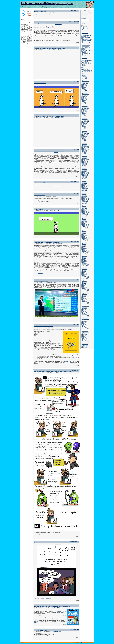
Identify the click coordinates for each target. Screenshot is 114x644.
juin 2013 (84, 244)
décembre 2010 (86, 277)
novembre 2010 (86, 278)
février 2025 (85, 92)
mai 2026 (84, 76)
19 (83, 16)
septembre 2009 (86, 293)
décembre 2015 (86, 211)
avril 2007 (84, 325)
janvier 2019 (85, 171)
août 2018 (84, 177)
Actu (83, 25)
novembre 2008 (86, 304)
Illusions (84, 48)
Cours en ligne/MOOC (87, 35)
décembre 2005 (86, 342)
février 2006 (85, 340)
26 (83, 17)
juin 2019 (84, 166)
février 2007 (85, 327)
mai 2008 (84, 310)
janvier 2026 (85, 80)
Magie (84, 55)
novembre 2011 (86, 265)
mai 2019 (84, 167)
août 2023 (84, 111)
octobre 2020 (85, 148)
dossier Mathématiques (59, 186)
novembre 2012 (86, 252)
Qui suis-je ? (85, 70)
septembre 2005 (86, 345)
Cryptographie (85, 36)
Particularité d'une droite (40, 630)
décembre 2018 (86, 172)
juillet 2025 (85, 86)
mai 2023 (84, 115)
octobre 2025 (85, 83)
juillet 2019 (85, 165)
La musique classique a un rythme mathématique (47, 242)
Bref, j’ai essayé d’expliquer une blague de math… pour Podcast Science (53, 372)
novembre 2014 (86, 226)
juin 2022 (84, 127)
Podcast (84, 59)
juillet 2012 (85, 256)
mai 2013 (84, 245)
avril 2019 (84, 168)
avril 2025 (84, 90)
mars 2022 (85, 130)
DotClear (22, 642)
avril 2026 (84, 77)
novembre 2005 (86, 343)
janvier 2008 (85, 315)
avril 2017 (84, 194)
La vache (55, 84)
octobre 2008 (85, 305)
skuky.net (40, 318)
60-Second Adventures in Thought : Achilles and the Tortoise (50, 48)
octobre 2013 (85, 240)
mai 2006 (84, 336)
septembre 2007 (86, 319)
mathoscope (39, 200)
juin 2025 (84, 88)
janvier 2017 (85, 197)
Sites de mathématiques (87, 60)
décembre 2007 (86, 316)
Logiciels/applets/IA (86, 54)
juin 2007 (84, 322)
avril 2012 (84, 259)
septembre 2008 (86, 306)
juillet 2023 (85, 113)
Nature (84, 57)
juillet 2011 (85, 269)
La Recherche (58, 612)
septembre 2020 (86, 150)
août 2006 (84, 333)
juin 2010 (84, 283)
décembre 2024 (86, 94)
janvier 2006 (85, 341)
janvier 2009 (85, 302)
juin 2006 (84, 335)
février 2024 (85, 105)
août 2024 (84, 98)
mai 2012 (84, 258)
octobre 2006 (85, 331)
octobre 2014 (85, 227)
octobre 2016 (85, 201)
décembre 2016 (86, 198)
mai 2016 (84, 206)
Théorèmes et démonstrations (86, 62)
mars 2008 (85, 313)
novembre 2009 (86, 291)
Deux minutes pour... (87, 37)
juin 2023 (84, 114)
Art (83, 28)
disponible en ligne (41, 363)
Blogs (54, 196)
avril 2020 (84, 155)
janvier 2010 (85, 289)
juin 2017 (84, 192)
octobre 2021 (85, 135)
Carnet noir (85, 32)
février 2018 (85, 183)
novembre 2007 (86, 317)
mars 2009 (85, 300)
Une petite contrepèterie (40, 12)
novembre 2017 (86, 186)
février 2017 (85, 196)
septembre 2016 (86, 202)
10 (90, 14)
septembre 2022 (86, 123)
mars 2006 (85, 339)
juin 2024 (84, 101)
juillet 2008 (85, 308)
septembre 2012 (86, 254)
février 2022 (85, 131)
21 (86, 16)
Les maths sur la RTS (39, 183)
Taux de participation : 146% (41, 281)
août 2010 (84, 281)
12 (83, 15)
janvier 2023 (85, 119)
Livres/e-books (57, 327)
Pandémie (84, 58)
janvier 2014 (85, 236)
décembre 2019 (86, 159)
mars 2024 (85, 104)
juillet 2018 (85, 178)
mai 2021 (84, 141)
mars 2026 (85, 78)
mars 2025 (85, 91)
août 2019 (84, 164)
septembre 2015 (86, 215)
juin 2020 (84, 153)
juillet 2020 (85, 152)
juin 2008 (84, 309)
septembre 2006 (86, 332)
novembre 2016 (86, 200)
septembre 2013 (86, 241)
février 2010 (85, 288)
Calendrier (86, 642)
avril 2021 (84, 142)
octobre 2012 (85, 253)
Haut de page (81, 642)
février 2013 (85, 248)
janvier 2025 (85, 93)
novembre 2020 (86, 147)
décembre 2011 (86, 264)
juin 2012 (84, 257)
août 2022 (84, 125)
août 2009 (84, 294)
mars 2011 (85, 273)
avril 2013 (84, 246)
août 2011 (84, 268)
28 (86, 17)
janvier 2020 (85, 158)
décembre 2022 (86, 120)
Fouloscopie (85, 44)
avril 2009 (84, 298)
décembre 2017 (86, 185)
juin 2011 (84, 270)
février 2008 (85, 314)
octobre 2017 (85, 188)
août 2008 (84, 307)
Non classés (85, 66)
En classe (56, 152)
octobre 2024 (85, 96)
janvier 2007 (85, 328)
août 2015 (84, 216)
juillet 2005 (85, 347)
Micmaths (84, 56)
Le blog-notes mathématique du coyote (47, 3)
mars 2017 (85, 195)
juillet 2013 (85, 243)
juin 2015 (84, 218)
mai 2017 (84, 193)
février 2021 (85, 144)
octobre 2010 (85, 279)
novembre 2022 (86, 121)
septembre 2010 (86, 280)
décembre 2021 (86, 133)
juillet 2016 (85, 204)
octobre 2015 (85, 214)
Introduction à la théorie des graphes (43, 326)
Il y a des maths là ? (57, 244)
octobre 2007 (85, 318)
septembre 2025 (86, 84)
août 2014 (84, 229)
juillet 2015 (85, 217)
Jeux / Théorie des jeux (87, 50)
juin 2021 (84, 140)
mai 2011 (84, 271)
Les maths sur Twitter (39, 195)
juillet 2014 (85, 230)
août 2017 (84, 190)
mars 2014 (85, 234)
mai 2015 (84, 219)
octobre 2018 (85, 175)
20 (84, 16)
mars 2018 (85, 182)
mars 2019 (85, 169)
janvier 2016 (85, 210)
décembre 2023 (86, 107)
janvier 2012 (85, 263)
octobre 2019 (85, 161)
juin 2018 (84, 179)
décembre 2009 (86, 290)
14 (86, 15)
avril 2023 (84, 116)
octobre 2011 (85, 266)
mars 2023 (85, 117)
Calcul (84, 31)
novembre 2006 (86, 330)
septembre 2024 (86, 97)
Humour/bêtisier (57, 13)
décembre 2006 (86, 329)
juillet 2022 (85, 126)
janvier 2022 (85, 132)
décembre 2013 (86, 238)
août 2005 (84, 346)
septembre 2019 (86, 163)
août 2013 (84, 242)
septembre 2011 (86, 267)
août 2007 (84, 320)
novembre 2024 (86, 95)
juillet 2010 (85, 282)
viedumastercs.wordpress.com (44, 535)
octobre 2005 (85, 344)
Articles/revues (57, 607)
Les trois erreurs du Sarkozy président (45, 27)
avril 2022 (84, 129)
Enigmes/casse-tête (86, 43)
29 (87, 17)
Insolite (56, 282)
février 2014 (85, 235)
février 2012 (85, 261)
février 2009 (85, 301)
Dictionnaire (85, 39)
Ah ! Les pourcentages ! (40, 23)
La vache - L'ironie (39, 209)
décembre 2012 (86, 251)
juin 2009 (84, 296)
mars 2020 (85, 156)
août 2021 (84, 138)
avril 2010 (84, 285)
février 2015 (85, 222)
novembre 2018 (86, 173)
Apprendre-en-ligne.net (87, 71)
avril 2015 (84, 220)
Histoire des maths (86, 45)
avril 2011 (84, 272)
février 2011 (85, 275)
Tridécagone (37, 543)
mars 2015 (85, 221)
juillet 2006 (85, 334)
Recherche (92, 642)
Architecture (85, 27)
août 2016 (84, 203)
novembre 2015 (86, 213)
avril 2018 (84, 181)
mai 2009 (84, 297)
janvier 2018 (85, 184)
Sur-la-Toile (40, 175)
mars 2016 (85, 208)
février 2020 (85, 157)
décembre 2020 (86, 146)
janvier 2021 (85, 145)
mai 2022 (84, 128)
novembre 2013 (86, 239)
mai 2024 (84, 102)
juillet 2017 (85, 191)
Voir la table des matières (86, 22)
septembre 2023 (86, 110)
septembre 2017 (86, 189)
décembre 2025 (86, 81)
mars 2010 (85, 286)
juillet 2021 (85, 139)
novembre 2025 (86, 82)
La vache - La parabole (40, 83)
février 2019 (85, 170)
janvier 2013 (85, 250)
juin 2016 (84, 205)
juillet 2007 (85, 321)
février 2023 (85, 118)
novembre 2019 (86, 160)
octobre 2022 (85, 122)
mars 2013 (85, 247)
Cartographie (85, 33)
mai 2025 (84, 89)
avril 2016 (84, 207)
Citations (84, 34)
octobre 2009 (85, 292)
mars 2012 (85, 260)
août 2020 (84, 151)
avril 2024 (84, 103)
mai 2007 (84, 323)
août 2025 (84, 85)
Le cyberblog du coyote (87, 72)
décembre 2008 (86, 303)
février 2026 (85, 79)
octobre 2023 (85, 109)
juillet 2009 (85, 295)
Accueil (76, 642)
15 (87, 15)
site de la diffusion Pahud (67, 361)
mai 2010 (84, 284)
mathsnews (39, 201)
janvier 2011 (85, 276)
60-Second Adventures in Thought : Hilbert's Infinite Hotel (49, 116)
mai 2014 (84, 232)
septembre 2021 (86, 136)
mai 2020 (84, 154)
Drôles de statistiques (87, 41)
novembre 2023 (86, 108)
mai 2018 (84, 180)
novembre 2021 (86, 134)
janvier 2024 (85, 106)
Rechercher (83, 19)
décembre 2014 (86, 225)
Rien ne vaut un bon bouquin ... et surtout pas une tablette (49, 151)
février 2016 (85, 209)
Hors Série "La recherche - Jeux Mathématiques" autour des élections (52, 606)
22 (87, 16)
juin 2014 (84, 231)
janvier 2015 (85, 223)
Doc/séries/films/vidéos (58, 49)
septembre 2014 (86, 228)
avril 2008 (84, 311)
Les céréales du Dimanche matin (45, 598)
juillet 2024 (85, 100)
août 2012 (84, 255)
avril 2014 (84, 233)
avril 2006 (84, 338)
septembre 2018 (86, 176)
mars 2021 (85, 143)
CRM (38, 332)
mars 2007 (85, 326)
